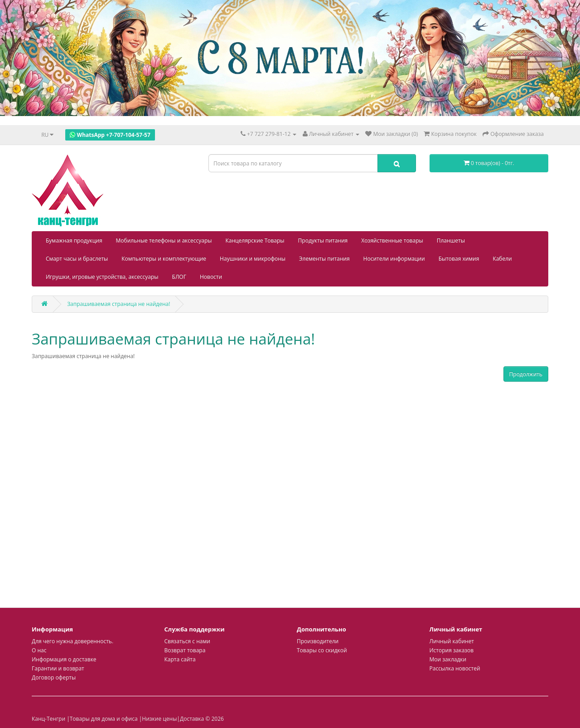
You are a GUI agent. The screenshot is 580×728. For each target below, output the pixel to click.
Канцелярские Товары (255, 240)
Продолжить (526, 374)
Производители (318, 641)
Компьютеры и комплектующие (164, 259)
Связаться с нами (187, 641)
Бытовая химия (459, 259)
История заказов (452, 650)
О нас (39, 650)
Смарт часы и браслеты (77, 259)
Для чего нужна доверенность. (72, 641)
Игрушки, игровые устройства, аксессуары (102, 277)
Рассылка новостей (455, 668)
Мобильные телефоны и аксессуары (164, 240)
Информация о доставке (64, 659)
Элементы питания (324, 259)
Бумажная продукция (74, 240)
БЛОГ (179, 277)
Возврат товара (185, 650)
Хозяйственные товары (392, 240)
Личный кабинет (452, 641)
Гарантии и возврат (58, 668)
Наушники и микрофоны (253, 259)
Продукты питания (323, 240)
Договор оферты (54, 677)
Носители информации (394, 259)
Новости (211, 277)
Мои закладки (448, 659)
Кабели (502, 259)
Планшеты (451, 240)
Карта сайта (180, 659)
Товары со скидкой (322, 650)
